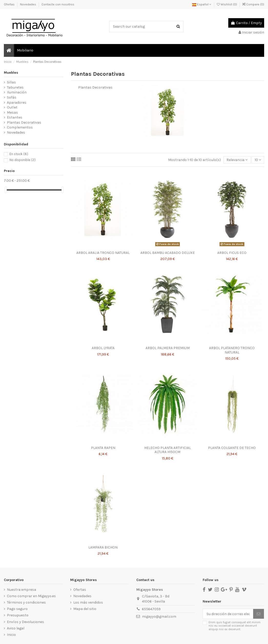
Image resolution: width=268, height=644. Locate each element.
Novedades (28, 4)
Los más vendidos (88, 602)
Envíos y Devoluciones (25, 622)
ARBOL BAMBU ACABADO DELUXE (168, 253)
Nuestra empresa (22, 590)
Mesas (12, 112)
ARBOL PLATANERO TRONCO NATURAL (232, 350)
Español (202, 4)
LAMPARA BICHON (103, 547)
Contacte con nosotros (58, 4)
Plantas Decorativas (24, 122)
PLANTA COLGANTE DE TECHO (232, 448)
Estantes (15, 117)
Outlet (12, 107)
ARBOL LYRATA (103, 348)
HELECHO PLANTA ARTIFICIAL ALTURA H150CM (168, 450)
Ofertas (10, 4)
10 (258, 160)
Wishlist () (227, 4)
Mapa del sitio (85, 609)
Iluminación (17, 92)
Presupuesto (18, 615)
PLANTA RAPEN (103, 448)
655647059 (151, 609)
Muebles (11, 73)
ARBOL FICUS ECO (232, 253)
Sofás (12, 97)
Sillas (11, 82)
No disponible (23, 160)
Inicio (11, 635)
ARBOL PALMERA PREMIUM (168, 348)
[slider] (6, 190)
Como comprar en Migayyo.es (31, 596)
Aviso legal (16, 628)
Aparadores (17, 103)
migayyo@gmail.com (159, 616)
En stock (19, 154)
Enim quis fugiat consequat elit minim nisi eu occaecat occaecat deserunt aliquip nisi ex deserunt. (235, 626)
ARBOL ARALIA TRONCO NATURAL (103, 253)
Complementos (20, 127)
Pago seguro (17, 609)
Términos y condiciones (26, 602)
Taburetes (15, 87)
